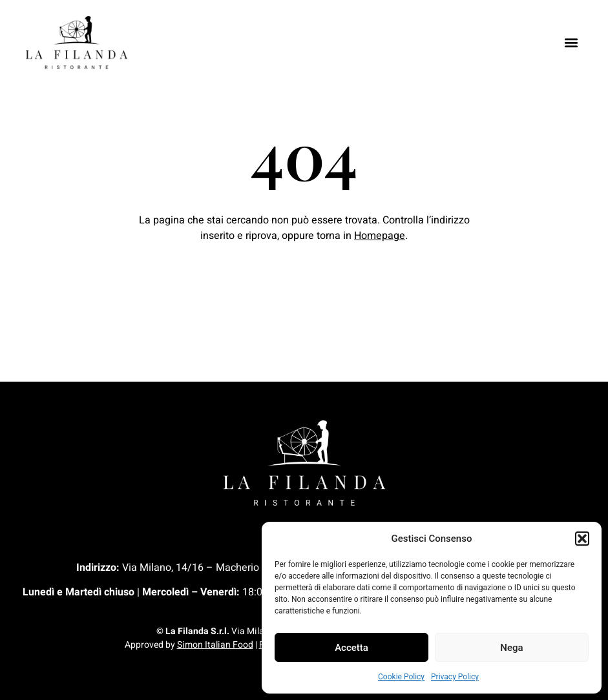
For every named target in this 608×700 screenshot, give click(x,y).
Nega (511, 648)
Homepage (380, 236)
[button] (582, 539)
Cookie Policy (401, 677)
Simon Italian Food (215, 645)
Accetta (351, 648)
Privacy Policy (455, 677)
